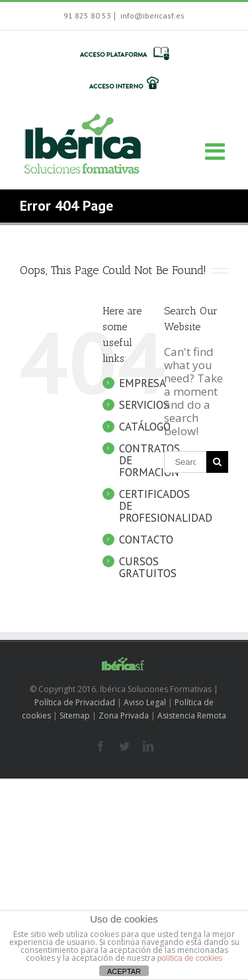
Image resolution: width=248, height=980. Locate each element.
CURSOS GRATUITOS (148, 567)
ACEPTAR (124, 971)
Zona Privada (124, 716)
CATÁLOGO (145, 427)
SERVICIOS (144, 405)
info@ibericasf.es (151, 16)
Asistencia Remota (192, 716)
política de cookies (190, 958)
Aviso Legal (145, 702)
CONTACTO (146, 540)
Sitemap (75, 716)
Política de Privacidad (75, 702)
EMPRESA (143, 383)
